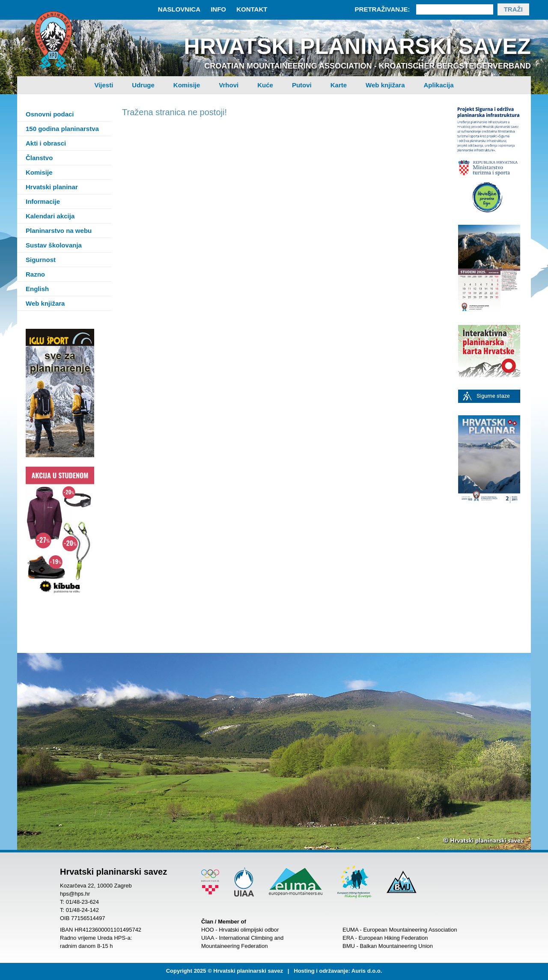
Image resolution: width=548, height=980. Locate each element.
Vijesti (104, 85)
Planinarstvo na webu (59, 231)
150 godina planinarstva (62, 129)
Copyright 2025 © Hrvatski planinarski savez (225, 971)
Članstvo (39, 158)
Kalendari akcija (50, 216)
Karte (339, 85)
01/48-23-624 (82, 902)
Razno (35, 274)
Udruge (143, 85)
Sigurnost (41, 260)
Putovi (302, 85)
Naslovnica (179, 9)
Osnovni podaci (50, 114)
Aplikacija (439, 85)
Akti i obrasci (46, 143)
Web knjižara (385, 85)
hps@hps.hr (75, 894)
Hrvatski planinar (52, 187)
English (37, 289)
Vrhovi (229, 85)
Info (218, 9)
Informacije (43, 201)
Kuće (265, 85)
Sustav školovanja (54, 245)
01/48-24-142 (82, 910)
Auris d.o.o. (367, 971)
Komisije (187, 85)
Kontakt (252, 9)
